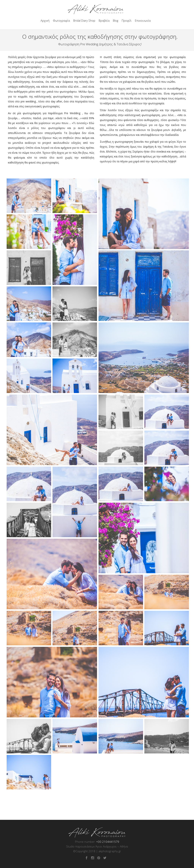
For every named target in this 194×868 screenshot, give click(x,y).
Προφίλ (127, 20)
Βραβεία (104, 20)
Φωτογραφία (61, 20)
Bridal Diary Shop (84, 20)
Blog (116, 20)
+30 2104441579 (108, 842)
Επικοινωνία (143, 20)
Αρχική (45, 20)
